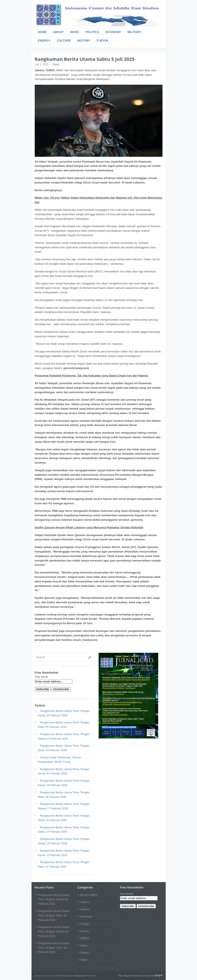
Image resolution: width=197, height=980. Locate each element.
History (84, 41)
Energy (44, 41)
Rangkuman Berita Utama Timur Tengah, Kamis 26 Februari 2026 (54, 899)
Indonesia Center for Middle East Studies (54, 976)
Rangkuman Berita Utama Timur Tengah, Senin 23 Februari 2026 (54, 948)
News (75, 32)
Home (42, 32)
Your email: (42, 677)
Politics (92, 32)
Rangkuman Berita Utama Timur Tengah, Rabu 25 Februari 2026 (54, 915)
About (59, 32)
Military (134, 32)
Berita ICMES (89, 895)
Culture (64, 41)
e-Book (103, 41)
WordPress (91, 976)
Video (84, 960)
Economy (113, 32)
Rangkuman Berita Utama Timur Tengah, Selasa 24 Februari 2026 (54, 931)
